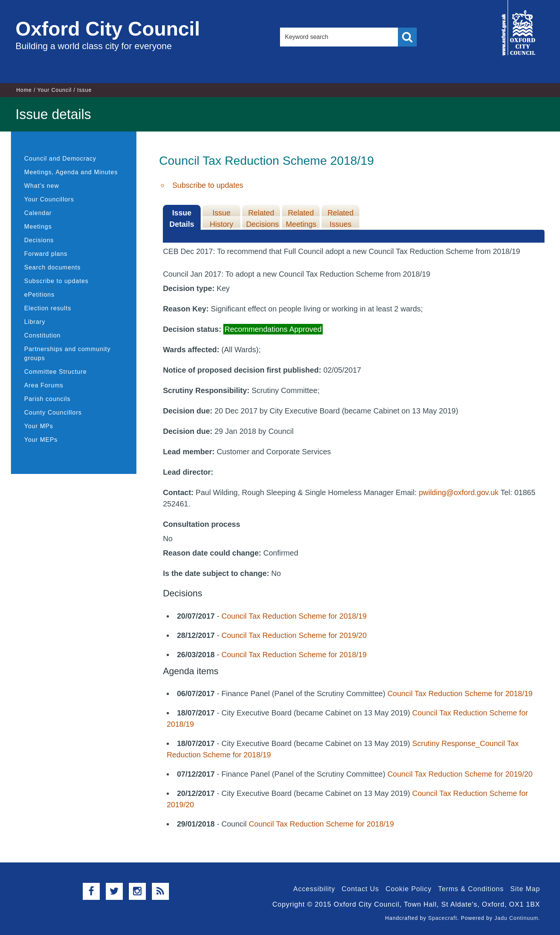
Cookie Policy (408, 889)
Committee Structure (56, 372)
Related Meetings (301, 218)
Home (24, 90)
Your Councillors (49, 199)
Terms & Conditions (471, 889)
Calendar (38, 213)
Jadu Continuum (516, 918)
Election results (48, 308)
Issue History (221, 218)
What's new (42, 186)
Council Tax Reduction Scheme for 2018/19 (294, 616)
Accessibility (314, 889)
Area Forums (44, 385)
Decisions (39, 240)
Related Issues (341, 218)
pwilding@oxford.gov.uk (459, 492)
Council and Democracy (60, 159)
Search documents (52, 267)
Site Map (525, 889)
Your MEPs (41, 440)
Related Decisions (262, 218)
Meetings (38, 227)
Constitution (43, 335)
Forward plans (46, 254)
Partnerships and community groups (67, 354)
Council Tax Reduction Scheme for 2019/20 (294, 635)
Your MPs (39, 426)
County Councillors (53, 413)
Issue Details (182, 218)
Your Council (55, 90)
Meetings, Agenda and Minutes (71, 172)
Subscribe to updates (56, 281)
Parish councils (47, 399)
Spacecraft (443, 918)
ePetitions (39, 295)
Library (35, 322)
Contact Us (360, 889)
